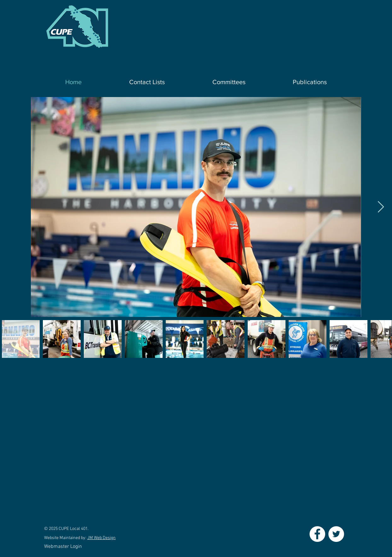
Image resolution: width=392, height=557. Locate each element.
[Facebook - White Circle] (317, 534)
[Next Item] (381, 207)
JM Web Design (101, 538)
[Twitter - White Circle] (336, 534)
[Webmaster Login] (63, 547)
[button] (147, 82)
